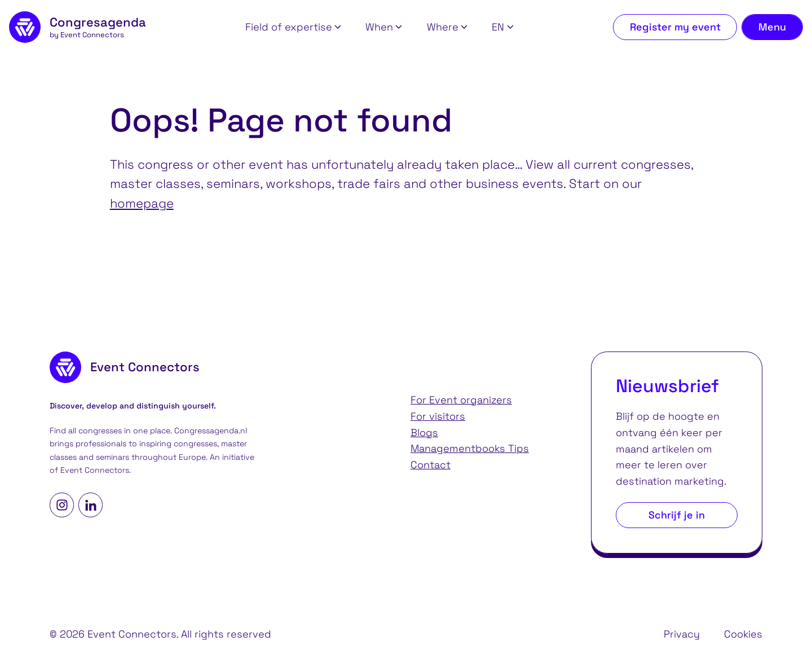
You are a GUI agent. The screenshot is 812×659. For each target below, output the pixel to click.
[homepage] (78, 27)
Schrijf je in (677, 515)
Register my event (675, 27)
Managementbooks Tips (470, 448)
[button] (293, 27)
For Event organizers (461, 400)
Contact (431, 465)
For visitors (438, 416)
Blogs (424, 432)
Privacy (682, 634)
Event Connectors (95, 470)
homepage (142, 203)
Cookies (743, 634)
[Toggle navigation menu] (772, 27)
